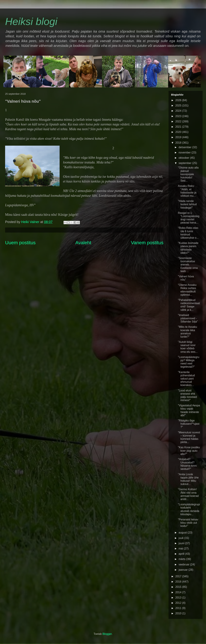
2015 (179, 587)
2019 (179, 137)
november (185, 153)
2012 (179, 603)
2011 (179, 608)
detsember (185, 147)
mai (181, 549)
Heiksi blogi (31, 21)
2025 (179, 105)
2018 (179, 143)
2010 (179, 613)
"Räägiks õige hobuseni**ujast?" (189, 424)
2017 (179, 576)
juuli (181, 538)
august (183, 533)
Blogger (107, 634)
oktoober (184, 158)
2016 (179, 582)
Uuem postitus (20, 243)
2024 (179, 111)
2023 (179, 116)
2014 (179, 592)
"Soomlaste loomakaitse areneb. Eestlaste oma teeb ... (188, 265)
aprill (182, 554)
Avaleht (83, 243)
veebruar (184, 564)
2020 (179, 132)
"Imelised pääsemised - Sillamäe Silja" (188, 318)
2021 (179, 127)
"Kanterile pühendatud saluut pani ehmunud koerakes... (186, 379)
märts (182, 559)
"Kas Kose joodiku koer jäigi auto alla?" (189, 451)
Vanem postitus (147, 243)
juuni (182, 543)
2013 (179, 598)
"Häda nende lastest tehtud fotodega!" (187, 204)
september (185, 163)
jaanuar (184, 570)
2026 (179, 100)
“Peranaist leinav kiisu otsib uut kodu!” (188, 523)
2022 (179, 121)
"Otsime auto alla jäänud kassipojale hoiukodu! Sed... (188, 174)
